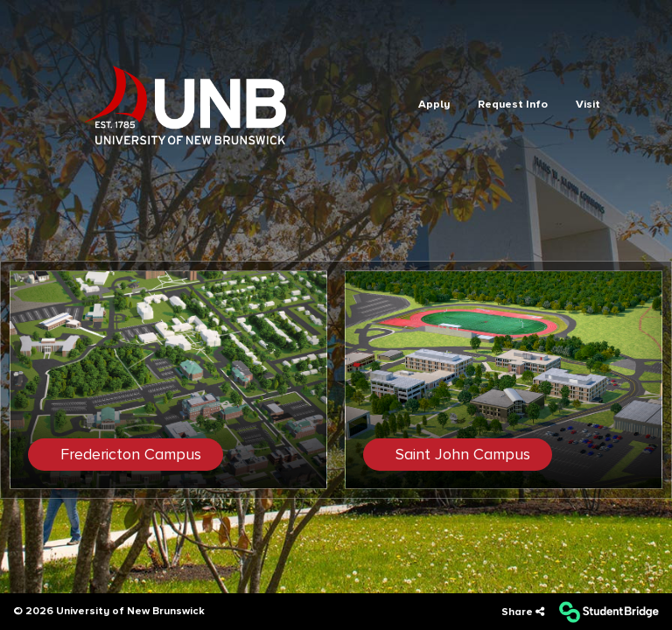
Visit (588, 104)
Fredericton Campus (129, 454)
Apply (434, 104)
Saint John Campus (461, 454)
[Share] (523, 612)
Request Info (513, 104)
